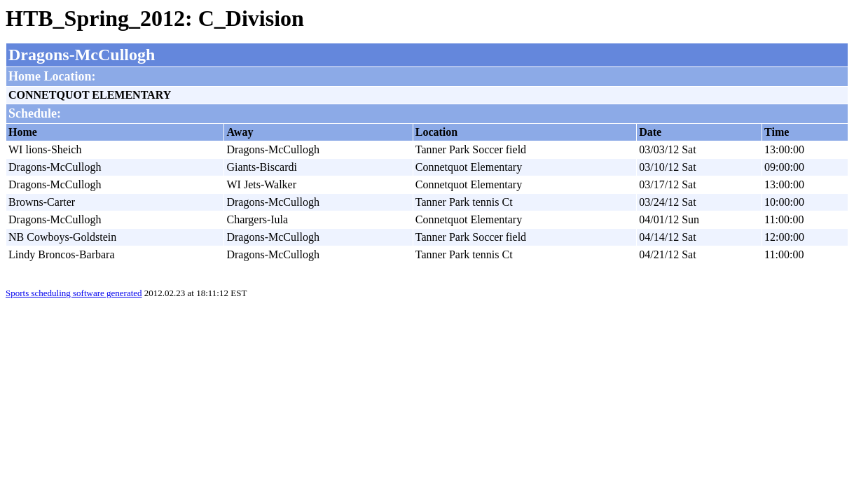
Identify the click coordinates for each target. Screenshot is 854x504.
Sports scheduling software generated (74, 293)
